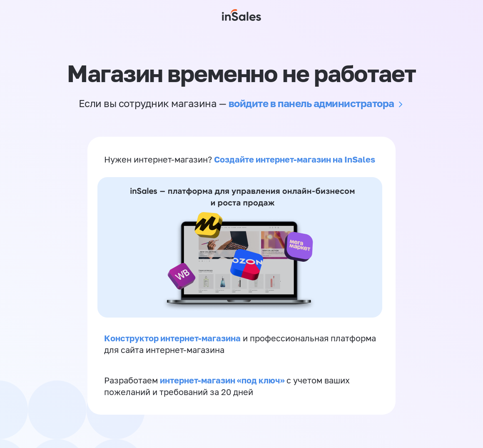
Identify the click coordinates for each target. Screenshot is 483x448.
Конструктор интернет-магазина (172, 338)
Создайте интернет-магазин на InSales (295, 159)
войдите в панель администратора (311, 103)
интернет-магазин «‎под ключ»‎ (223, 380)
